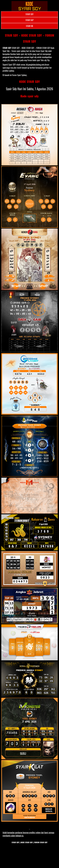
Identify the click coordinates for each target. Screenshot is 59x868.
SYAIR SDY (29, 14)
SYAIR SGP (29, 20)
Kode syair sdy (30, 96)
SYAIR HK (29, 26)
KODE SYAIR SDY (29, 81)
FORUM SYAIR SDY (41, 842)
